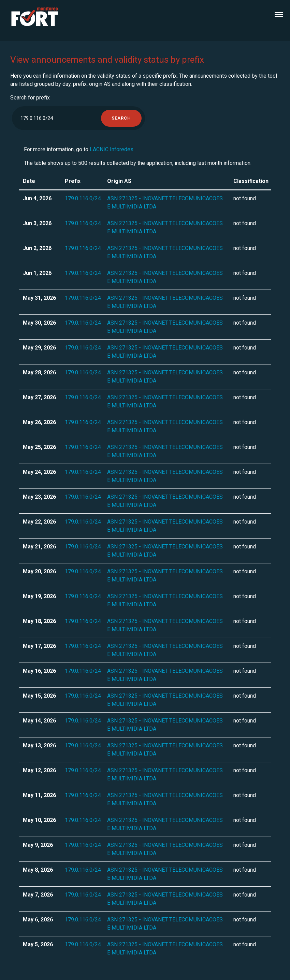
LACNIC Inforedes (112, 149)
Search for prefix (30, 98)
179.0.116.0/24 (83, 198)
